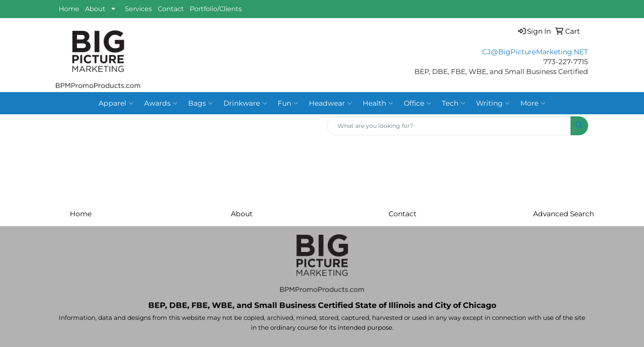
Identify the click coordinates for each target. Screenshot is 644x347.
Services (138, 9)
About (95, 9)
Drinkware (245, 103)
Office (417, 103)
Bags (200, 103)
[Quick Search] (449, 126)
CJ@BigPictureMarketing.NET (535, 52)
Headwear (330, 103)
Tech (454, 103)
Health (378, 103)
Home (69, 9)
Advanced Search (563, 214)
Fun (288, 103)
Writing (493, 103)
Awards (161, 103)
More (533, 103)
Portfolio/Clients (216, 9)
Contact (171, 9)
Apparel (116, 103)
